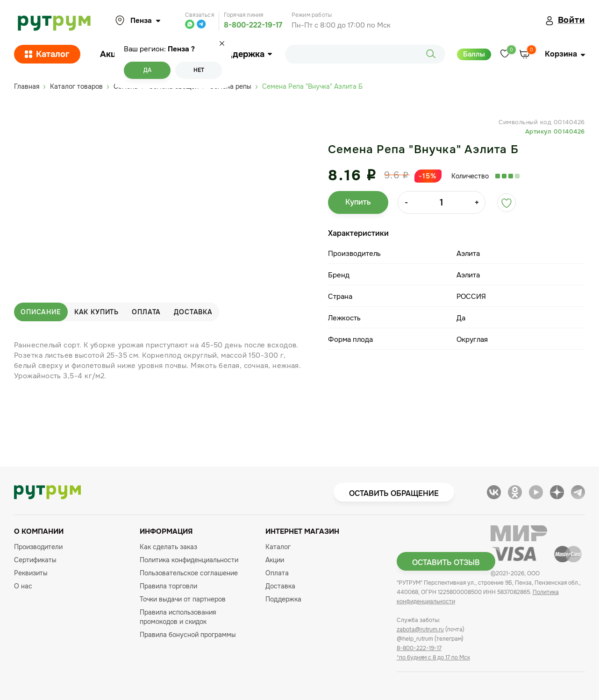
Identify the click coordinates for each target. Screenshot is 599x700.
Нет (199, 70)
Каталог (47, 54)
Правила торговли (168, 586)
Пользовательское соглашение (189, 573)
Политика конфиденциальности (189, 560)
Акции (113, 54)
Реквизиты (31, 573)
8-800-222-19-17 (253, 25)
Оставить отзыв (446, 562)
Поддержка (244, 54)
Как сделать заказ (168, 547)
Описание (41, 312)
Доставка (193, 312)
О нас (23, 586)
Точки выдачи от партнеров (183, 599)
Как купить (96, 312)
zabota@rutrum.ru (420, 629)
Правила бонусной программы (188, 635)
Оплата (146, 312)
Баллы (474, 54)
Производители (38, 547)
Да (147, 70)
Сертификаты (35, 560)
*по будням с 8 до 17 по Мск (433, 658)
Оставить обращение (394, 493)
